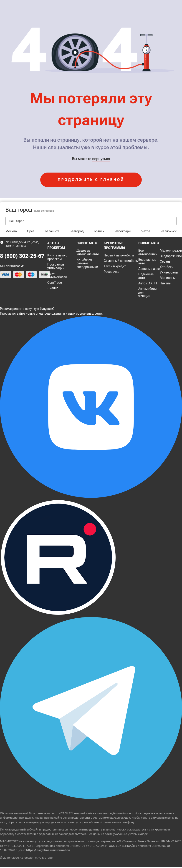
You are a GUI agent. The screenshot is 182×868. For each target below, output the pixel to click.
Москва (11, 231)
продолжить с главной (91, 180)
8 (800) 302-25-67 (22, 256)
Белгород (77, 231)
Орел (31, 231)
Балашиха (52, 231)
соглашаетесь (136, 829)
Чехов (146, 231)
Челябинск (169, 231)
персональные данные (84, 829)
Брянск (99, 231)
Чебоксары (123, 231)
